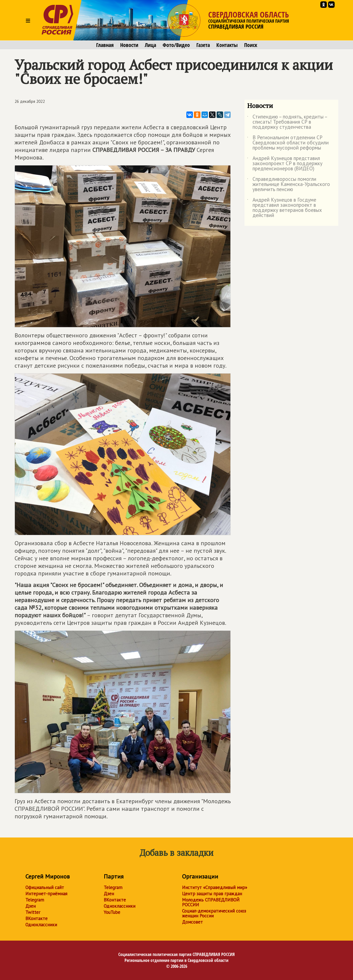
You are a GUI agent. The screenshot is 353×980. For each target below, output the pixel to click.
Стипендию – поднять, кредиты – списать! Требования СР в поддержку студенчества (287, 122)
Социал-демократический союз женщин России (214, 913)
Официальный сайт (45, 887)
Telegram (35, 900)
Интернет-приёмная (46, 894)
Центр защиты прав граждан (212, 894)
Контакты (227, 45)
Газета (203, 45)
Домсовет (192, 922)
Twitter (33, 912)
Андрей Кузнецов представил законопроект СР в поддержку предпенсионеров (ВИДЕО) (285, 164)
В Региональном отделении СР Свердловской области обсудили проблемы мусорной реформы (288, 143)
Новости (129, 45)
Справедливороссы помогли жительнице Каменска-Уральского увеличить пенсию (289, 184)
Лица (150, 45)
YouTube (112, 912)
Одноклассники (41, 925)
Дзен (31, 906)
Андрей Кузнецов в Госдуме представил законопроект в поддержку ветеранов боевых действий (285, 208)
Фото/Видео (176, 45)
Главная (105, 45)
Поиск (251, 45)
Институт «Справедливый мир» (215, 887)
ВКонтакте (36, 918)
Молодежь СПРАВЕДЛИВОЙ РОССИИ (211, 902)
